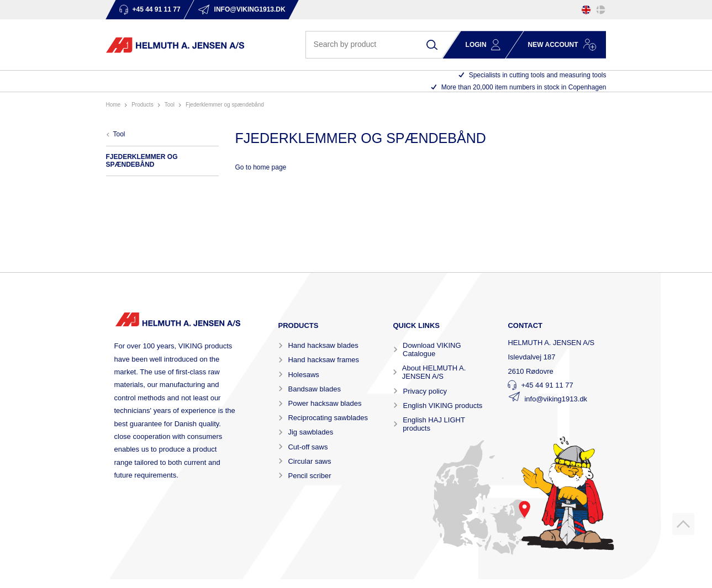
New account (553, 45)
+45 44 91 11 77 (547, 385)
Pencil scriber (309, 476)
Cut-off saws (308, 447)
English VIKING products (442, 406)
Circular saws (309, 461)
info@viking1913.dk (556, 399)
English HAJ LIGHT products (434, 424)
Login (476, 45)
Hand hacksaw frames (323, 360)
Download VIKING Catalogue (432, 349)
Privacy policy (424, 391)
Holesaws (303, 375)
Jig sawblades (310, 432)
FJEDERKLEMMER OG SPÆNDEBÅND (225, 105)
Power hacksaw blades (325, 403)
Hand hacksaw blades (323, 345)
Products (142, 105)
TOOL (170, 105)
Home (114, 105)
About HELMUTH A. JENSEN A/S (434, 372)
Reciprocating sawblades (328, 418)
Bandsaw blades (314, 389)
